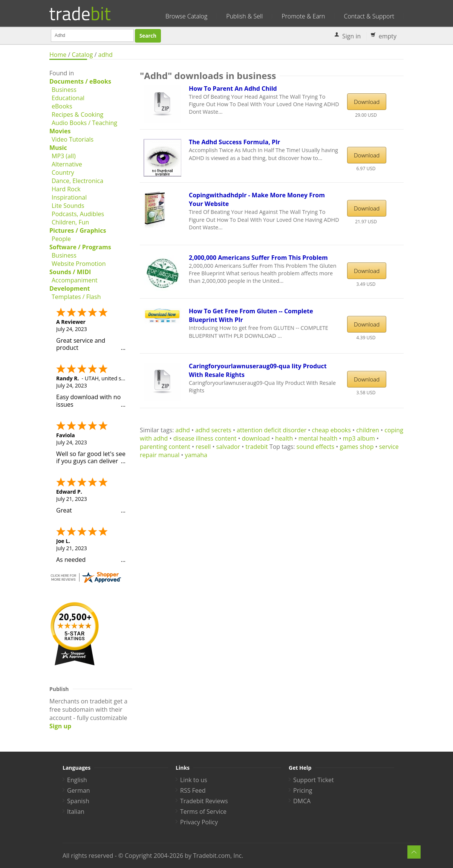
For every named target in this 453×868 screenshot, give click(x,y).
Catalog (82, 55)
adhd (106, 55)
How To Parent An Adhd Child (233, 88)
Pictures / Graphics (78, 230)
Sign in (351, 36)
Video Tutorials (73, 139)
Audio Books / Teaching (84, 123)
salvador (228, 447)
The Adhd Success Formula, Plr (234, 142)
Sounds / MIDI (70, 272)
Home (58, 55)
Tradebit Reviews (204, 801)
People (61, 239)
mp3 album (359, 438)
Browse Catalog (186, 16)
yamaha (196, 455)
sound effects (316, 447)
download (256, 438)
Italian (76, 812)
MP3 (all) (64, 156)
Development (70, 288)
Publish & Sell (244, 16)
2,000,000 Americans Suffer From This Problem (258, 258)
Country (63, 172)
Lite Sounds (68, 206)
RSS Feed (193, 790)
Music (58, 148)
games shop (357, 447)
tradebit (256, 447)
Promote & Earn (303, 16)
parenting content (165, 447)
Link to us (194, 780)
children (368, 430)
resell (203, 447)
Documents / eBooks (80, 81)
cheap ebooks (331, 430)
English (77, 780)
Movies (60, 131)
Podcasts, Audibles (78, 214)
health (284, 438)
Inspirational (69, 197)
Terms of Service (203, 812)
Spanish (78, 801)
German (79, 790)
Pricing (303, 790)
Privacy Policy (199, 822)
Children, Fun (70, 222)
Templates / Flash (76, 297)
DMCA (302, 801)
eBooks (62, 106)
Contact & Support (369, 16)
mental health (318, 438)
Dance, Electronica (77, 181)
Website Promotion (79, 264)
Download (367, 102)
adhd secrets (213, 430)
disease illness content (205, 438)
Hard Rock (66, 189)
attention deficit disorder (272, 430)
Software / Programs (80, 247)
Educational (68, 98)
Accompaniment (75, 280)
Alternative (67, 164)
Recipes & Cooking (77, 114)
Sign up (60, 726)
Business (64, 90)
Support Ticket (314, 780)
